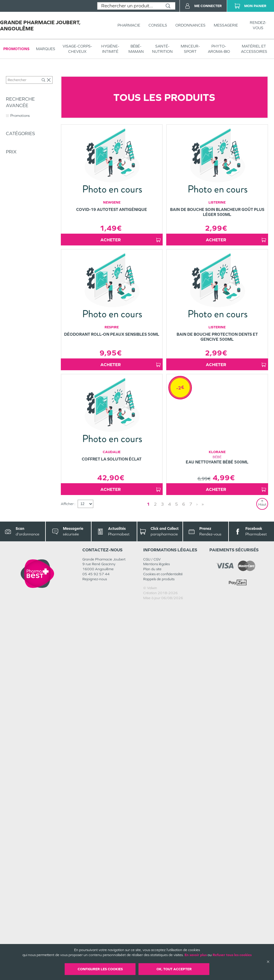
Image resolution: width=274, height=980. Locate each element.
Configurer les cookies (100, 969)
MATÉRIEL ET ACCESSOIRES (254, 49)
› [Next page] (197, 878)
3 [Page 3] (162, 878)
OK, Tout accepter (174, 969)
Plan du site (152, 943)
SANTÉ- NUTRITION (162, 49)
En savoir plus (196, 955)
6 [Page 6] (184, 878)
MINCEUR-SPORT (190, 49)
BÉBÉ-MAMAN (136, 49)
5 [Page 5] (177, 878)
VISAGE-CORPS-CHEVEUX (77, 49)
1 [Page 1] (148, 878)
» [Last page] (203, 878)
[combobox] (129, 6)
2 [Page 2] (155, 878)
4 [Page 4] (169, 878)
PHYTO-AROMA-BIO (219, 49)
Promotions (16, 49)
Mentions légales (156, 938)
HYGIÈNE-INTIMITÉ (110, 49)
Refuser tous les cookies (232, 955)
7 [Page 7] (191, 878)
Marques (46, 49)
